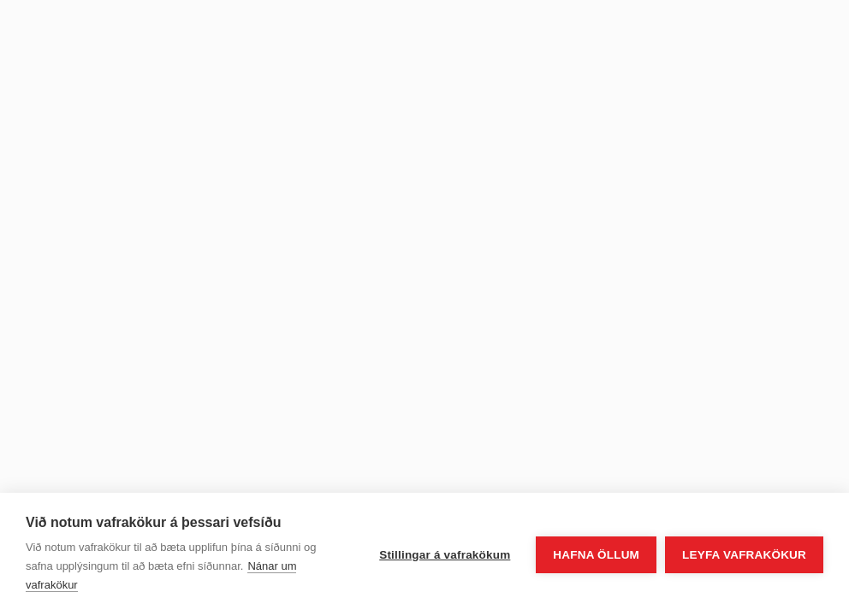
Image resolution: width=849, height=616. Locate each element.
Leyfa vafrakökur (744, 555)
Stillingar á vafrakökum (445, 555)
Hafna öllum (596, 555)
